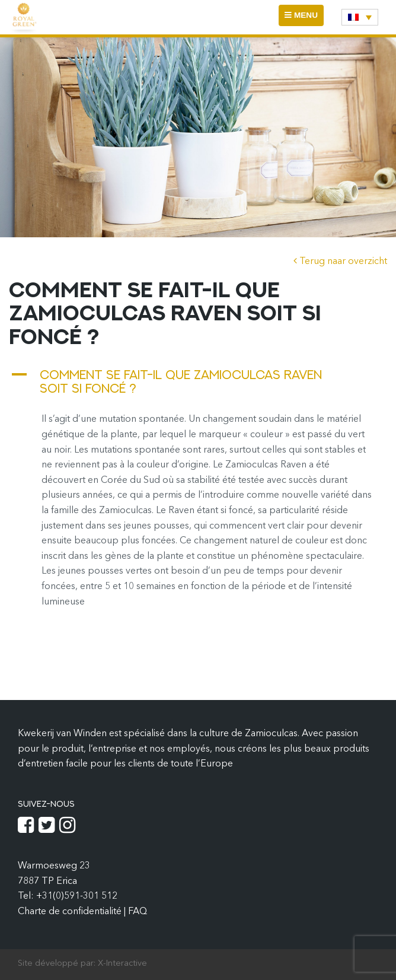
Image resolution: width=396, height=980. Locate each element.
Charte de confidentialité (71, 912)
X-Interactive (122, 964)
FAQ (138, 912)
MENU (304, 18)
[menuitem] (360, 17)
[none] (360, 17)
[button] (198, 381)
